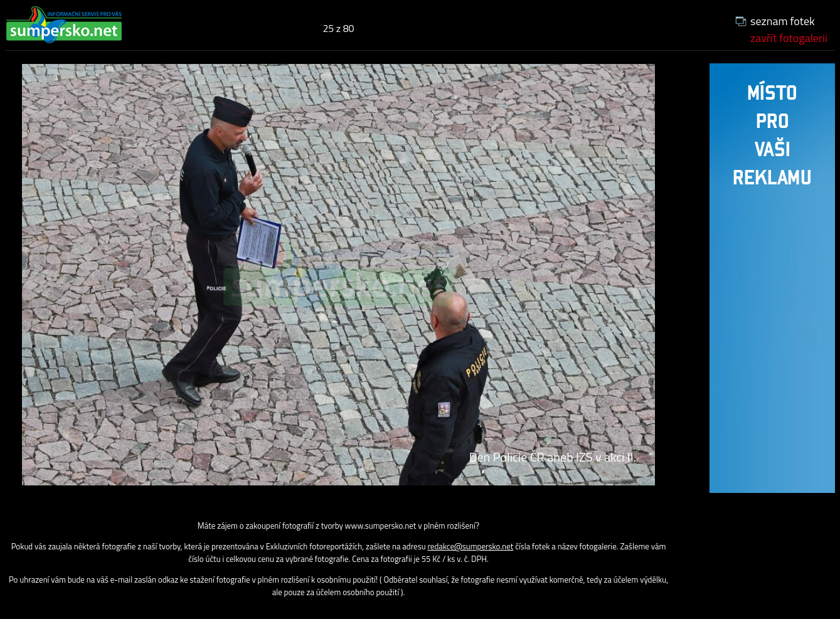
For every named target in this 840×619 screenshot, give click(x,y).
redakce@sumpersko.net (470, 546)
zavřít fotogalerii (789, 38)
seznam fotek (783, 21)
